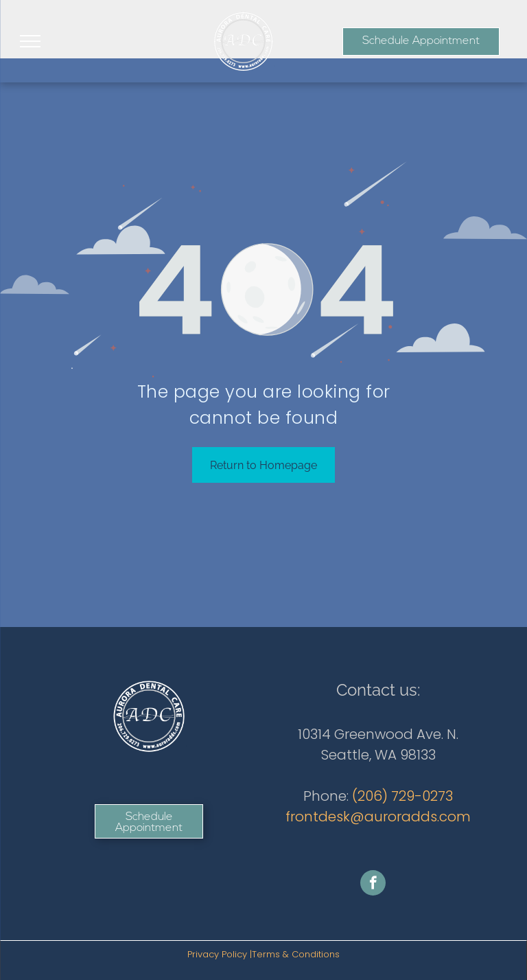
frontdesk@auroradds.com (378, 817)
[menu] (30, 41)
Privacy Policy (217, 954)
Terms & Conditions (296, 954)
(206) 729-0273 (402, 796)
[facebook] (373, 885)
